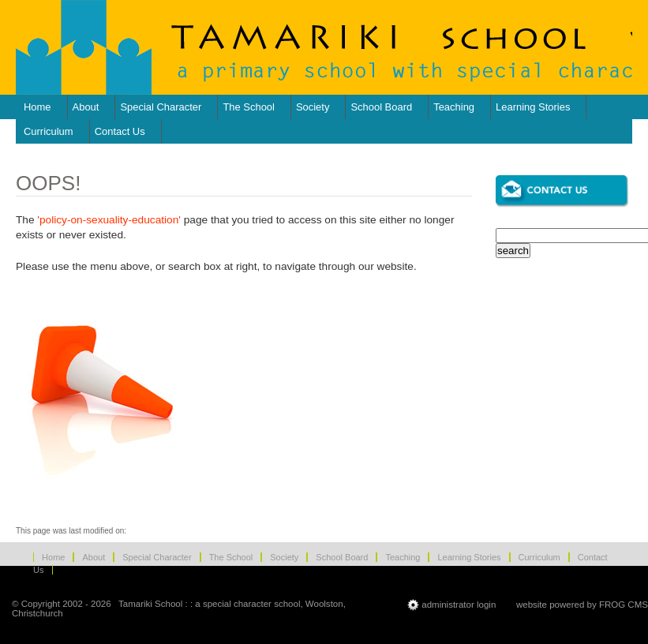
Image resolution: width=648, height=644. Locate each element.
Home (37, 107)
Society (313, 107)
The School (249, 107)
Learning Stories (533, 107)
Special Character (161, 107)
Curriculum (49, 131)
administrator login (459, 604)
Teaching (454, 107)
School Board (381, 107)
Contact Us (120, 131)
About (86, 107)
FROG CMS (624, 604)
